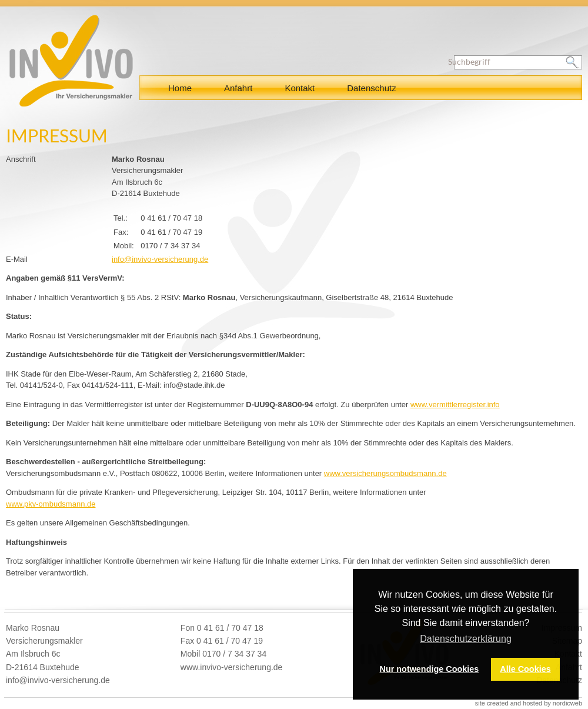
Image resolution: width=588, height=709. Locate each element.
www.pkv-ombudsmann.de (51, 504)
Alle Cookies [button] (525, 669)
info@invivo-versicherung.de (160, 259)
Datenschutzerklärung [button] (466, 639)
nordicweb (567, 703)
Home (180, 88)
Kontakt (300, 88)
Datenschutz (371, 88)
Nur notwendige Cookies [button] (430, 669)
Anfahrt (238, 88)
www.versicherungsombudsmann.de (385, 473)
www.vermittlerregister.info (455, 405)
